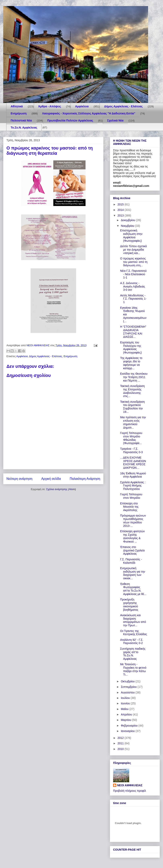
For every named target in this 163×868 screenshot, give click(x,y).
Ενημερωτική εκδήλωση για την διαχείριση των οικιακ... (133, 573)
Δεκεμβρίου (128, 220)
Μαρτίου (126, 720)
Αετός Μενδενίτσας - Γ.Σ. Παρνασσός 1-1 (133, 299)
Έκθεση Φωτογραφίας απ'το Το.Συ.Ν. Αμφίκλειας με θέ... (133, 589)
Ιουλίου (126, 698)
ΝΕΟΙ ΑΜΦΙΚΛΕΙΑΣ (130, 785)
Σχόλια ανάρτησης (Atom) (61, 489)
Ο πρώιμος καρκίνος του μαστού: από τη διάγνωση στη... (134, 262)
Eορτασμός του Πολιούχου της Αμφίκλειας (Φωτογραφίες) (131, 347)
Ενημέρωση (19, 113)
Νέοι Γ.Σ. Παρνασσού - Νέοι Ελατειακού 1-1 (133, 274)
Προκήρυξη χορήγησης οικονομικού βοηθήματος (129, 604)
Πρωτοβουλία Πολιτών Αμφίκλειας (70, 120)
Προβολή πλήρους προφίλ (129, 791)
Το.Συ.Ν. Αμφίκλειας (24, 128)
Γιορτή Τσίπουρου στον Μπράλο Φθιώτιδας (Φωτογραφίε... (131, 438)
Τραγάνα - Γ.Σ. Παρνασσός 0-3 (131, 450)
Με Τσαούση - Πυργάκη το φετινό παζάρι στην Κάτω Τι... (133, 669)
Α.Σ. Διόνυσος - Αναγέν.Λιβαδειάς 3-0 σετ (133, 287)
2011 (121, 743)
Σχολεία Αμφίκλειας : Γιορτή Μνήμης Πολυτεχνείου (133, 486)
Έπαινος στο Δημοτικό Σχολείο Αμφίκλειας (132, 550)
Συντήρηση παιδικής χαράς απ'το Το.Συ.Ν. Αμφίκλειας (133, 654)
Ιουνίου (126, 703)
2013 (121, 215)
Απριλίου (127, 714)
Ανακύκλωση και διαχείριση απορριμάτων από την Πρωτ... (133, 620)
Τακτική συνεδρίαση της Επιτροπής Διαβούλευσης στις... (132, 391)
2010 (121, 749)
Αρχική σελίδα (51, 479)
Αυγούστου (128, 692)
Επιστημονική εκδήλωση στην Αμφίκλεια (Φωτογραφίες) (131, 235)
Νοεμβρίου (128, 226)
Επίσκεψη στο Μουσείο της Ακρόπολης (129, 507)
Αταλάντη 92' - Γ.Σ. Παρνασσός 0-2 (132, 642)
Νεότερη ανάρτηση (19, 479)
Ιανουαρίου (128, 731)
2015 (121, 204)
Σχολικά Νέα (115, 120)
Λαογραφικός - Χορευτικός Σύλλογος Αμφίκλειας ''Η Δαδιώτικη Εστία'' (89, 113)
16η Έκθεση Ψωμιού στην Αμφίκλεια (133, 475)
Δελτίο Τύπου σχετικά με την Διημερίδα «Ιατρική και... (133, 250)
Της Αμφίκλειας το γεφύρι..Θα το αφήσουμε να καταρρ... (131, 363)
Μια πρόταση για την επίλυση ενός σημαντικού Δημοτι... (133, 422)
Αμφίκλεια (82, 106)
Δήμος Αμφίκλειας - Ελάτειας (123, 106)
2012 (121, 738)
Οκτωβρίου (128, 681)
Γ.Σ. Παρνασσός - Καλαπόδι (131, 561)
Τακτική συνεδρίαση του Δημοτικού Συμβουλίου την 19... (132, 407)
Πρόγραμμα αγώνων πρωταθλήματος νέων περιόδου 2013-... (133, 521)
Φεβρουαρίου (129, 726)
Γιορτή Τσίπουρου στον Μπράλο (131, 496)
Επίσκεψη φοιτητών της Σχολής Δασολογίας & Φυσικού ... (132, 536)
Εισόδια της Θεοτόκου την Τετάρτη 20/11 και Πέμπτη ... (134, 377)
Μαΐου (125, 709)
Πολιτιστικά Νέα (21, 120)
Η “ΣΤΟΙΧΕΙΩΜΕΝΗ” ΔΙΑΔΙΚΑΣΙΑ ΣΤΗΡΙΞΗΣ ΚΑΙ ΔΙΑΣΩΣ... (133, 332)
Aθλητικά (17, 106)
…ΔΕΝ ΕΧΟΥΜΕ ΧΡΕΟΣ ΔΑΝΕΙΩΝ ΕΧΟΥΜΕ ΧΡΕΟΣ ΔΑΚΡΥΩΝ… (133, 463)
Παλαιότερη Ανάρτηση (85, 479)
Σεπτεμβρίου (129, 687)
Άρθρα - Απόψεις (50, 106)
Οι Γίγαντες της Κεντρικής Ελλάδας (134, 633)
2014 (121, 210)
